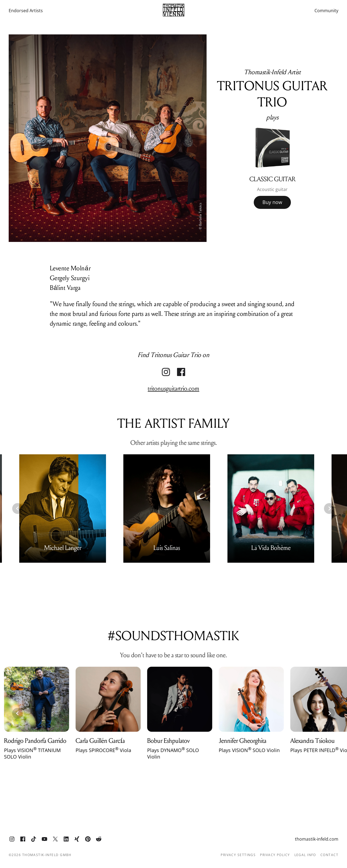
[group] (272, 166)
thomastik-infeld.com (317, 839)
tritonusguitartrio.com (173, 389)
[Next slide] (329, 509)
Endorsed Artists (26, 11)
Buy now (272, 202)
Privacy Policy (275, 855)
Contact (329, 855)
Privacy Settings (238, 855)
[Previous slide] (18, 509)
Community (326, 11)
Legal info (305, 855)
